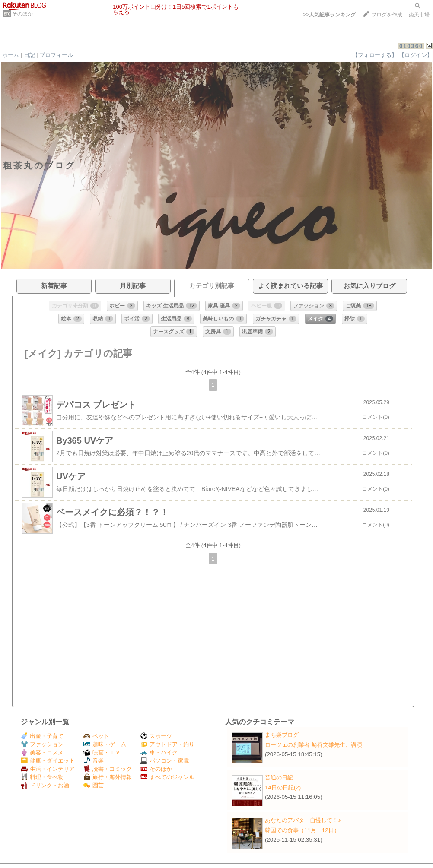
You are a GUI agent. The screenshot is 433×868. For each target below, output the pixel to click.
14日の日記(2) (283, 787)
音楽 (94, 761)
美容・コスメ (42, 752)
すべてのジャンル (167, 777)
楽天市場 (419, 15)
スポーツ (156, 736)
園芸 (94, 785)
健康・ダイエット (48, 761)
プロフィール (56, 55)
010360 (411, 46)
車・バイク (159, 752)
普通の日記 (279, 778)
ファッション (42, 744)
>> (329, 15)
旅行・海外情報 (108, 777)
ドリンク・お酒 (45, 785)
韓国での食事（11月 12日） (302, 830)
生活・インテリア (48, 769)
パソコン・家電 (165, 761)
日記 (29, 55)
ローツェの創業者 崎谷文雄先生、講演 (314, 745)
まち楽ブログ (282, 735)
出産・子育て (42, 736)
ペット (96, 736)
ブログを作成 (387, 15)
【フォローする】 (375, 55)
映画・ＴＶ (102, 752)
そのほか (22, 14)
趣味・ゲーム (105, 744)
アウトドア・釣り (167, 744)
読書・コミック (108, 769)
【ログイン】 (416, 55)
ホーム (11, 55)
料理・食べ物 (42, 777)
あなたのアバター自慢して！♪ (303, 820)
